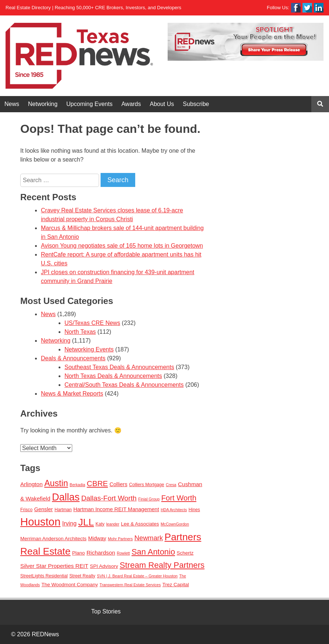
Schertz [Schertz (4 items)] (185, 553)
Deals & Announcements (73, 358)
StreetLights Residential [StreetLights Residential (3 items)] (44, 576)
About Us (162, 104)
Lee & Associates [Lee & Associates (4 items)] (140, 524)
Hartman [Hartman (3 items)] (63, 510)
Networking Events (89, 349)
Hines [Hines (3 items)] (194, 510)
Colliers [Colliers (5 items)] (118, 484)
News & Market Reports (72, 394)
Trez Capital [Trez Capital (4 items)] (176, 585)
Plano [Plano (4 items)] (78, 553)
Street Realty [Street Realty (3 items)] (82, 576)
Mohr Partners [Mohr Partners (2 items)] (120, 539)
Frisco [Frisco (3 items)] (26, 510)
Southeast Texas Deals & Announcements (119, 367)
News (12, 104)
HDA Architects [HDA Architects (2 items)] (174, 510)
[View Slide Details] (246, 42)
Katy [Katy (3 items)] (100, 524)
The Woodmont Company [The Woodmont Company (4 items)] (70, 585)
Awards (131, 104)
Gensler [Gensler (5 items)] (44, 509)
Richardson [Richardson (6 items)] (101, 553)
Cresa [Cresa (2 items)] (171, 485)
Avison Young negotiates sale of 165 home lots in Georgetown (122, 246)
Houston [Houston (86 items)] (40, 522)
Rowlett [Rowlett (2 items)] (123, 553)
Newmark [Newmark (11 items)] (149, 538)
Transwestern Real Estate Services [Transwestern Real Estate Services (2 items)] (130, 585)
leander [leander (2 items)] (113, 524)
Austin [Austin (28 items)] (56, 483)
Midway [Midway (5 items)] (97, 538)
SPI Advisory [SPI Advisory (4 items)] (104, 566)
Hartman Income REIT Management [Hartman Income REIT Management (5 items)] (116, 509)
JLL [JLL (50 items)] (86, 522)
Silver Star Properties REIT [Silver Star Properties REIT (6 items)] (54, 566)
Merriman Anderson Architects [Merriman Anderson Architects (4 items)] (53, 539)
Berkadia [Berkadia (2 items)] (77, 485)
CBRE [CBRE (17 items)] (97, 483)
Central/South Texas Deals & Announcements (124, 385)
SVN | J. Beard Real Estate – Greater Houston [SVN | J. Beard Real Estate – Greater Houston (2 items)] (137, 576)
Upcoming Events (89, 104)
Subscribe (196, 104)
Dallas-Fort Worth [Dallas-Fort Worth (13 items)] (109, 498)
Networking (43, 104)
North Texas (80, 332)
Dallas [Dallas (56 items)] (66, 497)
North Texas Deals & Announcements (113, 376)
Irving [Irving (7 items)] (69, 523)
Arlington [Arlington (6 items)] (31, 484)
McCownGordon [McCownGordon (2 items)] (175, 524)
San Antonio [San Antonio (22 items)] (153, 552)
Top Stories (106, 611)
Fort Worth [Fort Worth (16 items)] (179, 498)
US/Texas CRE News (92, 323)
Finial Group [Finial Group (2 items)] (149, 499)
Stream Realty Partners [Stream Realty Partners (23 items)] (162, 565)
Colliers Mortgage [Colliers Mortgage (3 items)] (147, 485)
